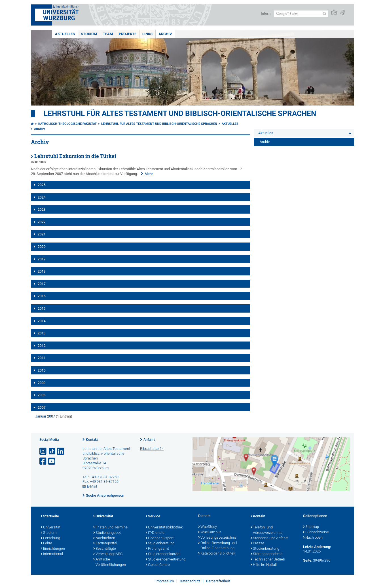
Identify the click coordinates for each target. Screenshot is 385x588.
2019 (42, 259)
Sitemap (311, 527)
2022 (42, 222)
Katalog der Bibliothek (217, 554)
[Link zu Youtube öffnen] (52, 461)
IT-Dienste (155, 533)
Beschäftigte (105, 549)
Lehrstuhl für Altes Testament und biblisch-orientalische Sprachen (180, 113)
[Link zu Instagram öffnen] (43, 451)
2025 (42, 185)
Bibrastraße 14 (152, 449)
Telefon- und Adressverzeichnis (266, 530)
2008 (42, 395)
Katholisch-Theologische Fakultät (67, 124)
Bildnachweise (316, 532)
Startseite (50, 517)
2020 (42, 247)
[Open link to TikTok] (52, 451)
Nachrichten (104, 538)
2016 (42, 296)
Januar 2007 (45, 416)
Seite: (308, 560)
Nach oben (313, 538)
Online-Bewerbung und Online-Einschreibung (217, 546)
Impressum (165, 581)
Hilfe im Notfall (264, 565)
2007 (42, 408)
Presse (257, 543)
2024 (42, 197)
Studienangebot (107, 533)
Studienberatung (160, 543)
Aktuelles (65, 34)
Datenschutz (190, 581)
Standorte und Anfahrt (269, 538)
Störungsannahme (267, 554)
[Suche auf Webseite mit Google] (301, 14)
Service (153, 517)
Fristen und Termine (110, 528)
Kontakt (92, 440)
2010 (42, 370)
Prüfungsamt (157, 549)
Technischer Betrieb (268, 560)
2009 (42, 383)
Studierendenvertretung (166, 560)
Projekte (128, 34)
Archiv (165, 34)
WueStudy (208, 527)
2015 (42, 309)
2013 (42, 333)
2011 (42, 358)
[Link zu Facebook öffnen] (43, 461)
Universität (51, 528)
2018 (42, 271)
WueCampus (210, 532)
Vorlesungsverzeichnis (217, 538)
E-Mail (92, 486)
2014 (42, 321)
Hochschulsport (160, 538)
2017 (42, 284)
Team (108, 34)
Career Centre (158, 565)
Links (147, 34)
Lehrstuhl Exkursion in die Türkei (75, 156)
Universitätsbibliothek (164, 528)
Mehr (149, 174)
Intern (266, 13)
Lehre (46, 543)
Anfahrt (149, 440)
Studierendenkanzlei (163, 554)
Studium (89, 34)
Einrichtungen (53, 549)
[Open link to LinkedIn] (61, 451)
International (52, 554)
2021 (42, 234)
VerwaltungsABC (108, 554)
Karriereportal (105, 543)
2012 (42, 346)
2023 (42, 210)
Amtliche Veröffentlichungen (110, 562)
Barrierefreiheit (218, 581)
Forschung (50, 538)
